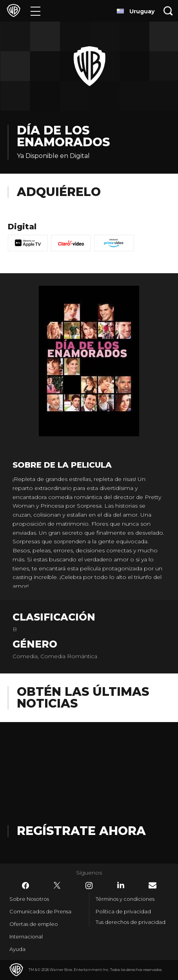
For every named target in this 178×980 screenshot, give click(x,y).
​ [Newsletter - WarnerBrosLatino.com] (153, 885)
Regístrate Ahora (81, 831)
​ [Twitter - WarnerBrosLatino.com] (57, 886)
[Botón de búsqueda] (168, 11)
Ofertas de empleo (34, 924)
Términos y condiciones (125, 899)
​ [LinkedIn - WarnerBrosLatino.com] (121, 885)
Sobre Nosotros (29, 899)
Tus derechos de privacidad (131, 922)
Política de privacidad (123, 911)
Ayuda (17, 949)
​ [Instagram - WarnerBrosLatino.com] (89, 886)
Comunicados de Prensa (40, 911)
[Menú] (35, 11)
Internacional (26, 936)
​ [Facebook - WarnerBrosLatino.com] (25, 886)
